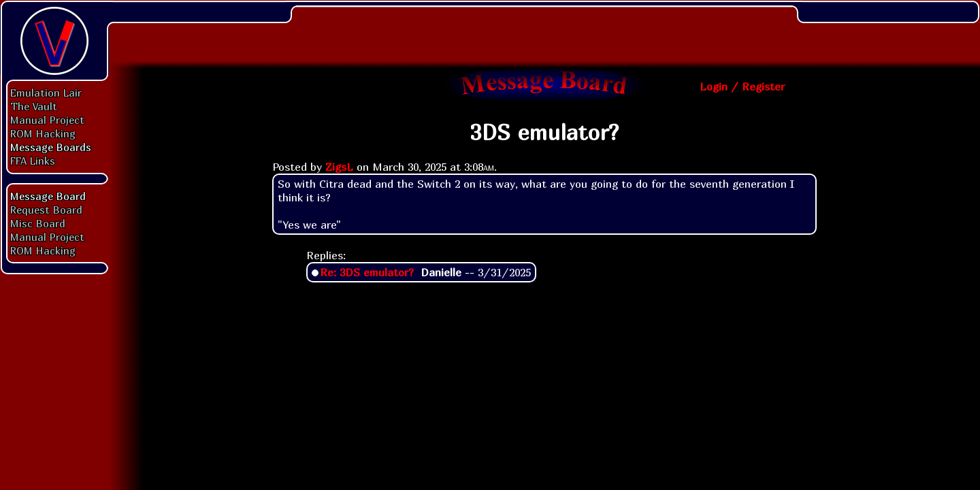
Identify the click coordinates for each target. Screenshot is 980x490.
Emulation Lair (46, 93)
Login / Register (742, 86)
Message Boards (51, 147)
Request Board (46, 210)
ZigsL (339, 167)
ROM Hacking (43, 133)
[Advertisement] (544, 31)
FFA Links (33, 161)
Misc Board (38, 223)
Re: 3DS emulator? (367, 272)
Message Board (48, 196)
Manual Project (47, 120)
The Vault (34, 106)
